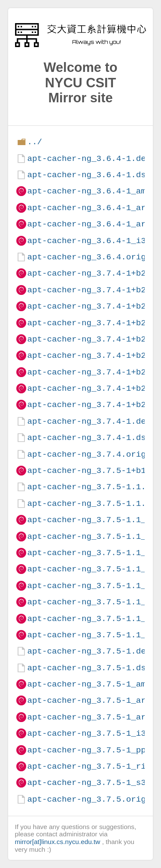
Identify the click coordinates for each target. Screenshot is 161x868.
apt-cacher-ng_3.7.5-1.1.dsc (94, 504)
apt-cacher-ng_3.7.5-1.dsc (89, 668)
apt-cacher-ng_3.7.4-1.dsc (89, 438)
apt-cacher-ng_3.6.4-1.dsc (89, 175)
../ (35, 142)
